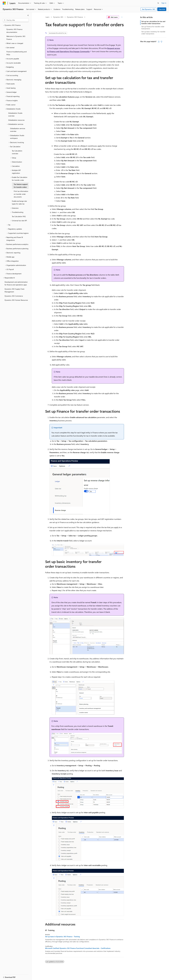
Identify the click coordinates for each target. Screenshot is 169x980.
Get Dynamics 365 (149, 9)
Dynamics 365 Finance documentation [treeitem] (14, 31)
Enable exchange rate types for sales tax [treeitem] (19, 202)
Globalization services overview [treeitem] (18, 130)
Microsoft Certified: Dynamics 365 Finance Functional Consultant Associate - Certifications (78, 948)
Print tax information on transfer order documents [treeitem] (21, 194)
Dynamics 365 (58, 17)
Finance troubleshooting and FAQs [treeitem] (16, 53)
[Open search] (158, 3)
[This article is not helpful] (161, 42)
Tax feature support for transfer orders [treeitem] (21, 186)
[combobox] (16, 20)
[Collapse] (28, 15)
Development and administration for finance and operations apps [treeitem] (16, 283)
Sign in (164, 3)
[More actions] (122, 17)
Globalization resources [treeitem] (16, 120)
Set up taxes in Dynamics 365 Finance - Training (62, 937)
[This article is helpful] (159, 42)
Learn (47, 17)
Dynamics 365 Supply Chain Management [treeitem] (14, 290)
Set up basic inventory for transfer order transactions (153, 33)
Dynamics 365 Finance (75, 17)
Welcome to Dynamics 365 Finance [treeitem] (16, 38)
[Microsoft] (4, 3)
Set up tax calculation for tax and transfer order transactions (153, 22)
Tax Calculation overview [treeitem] (17, 152)
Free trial (162, 9)
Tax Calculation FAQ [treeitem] (19, 216)
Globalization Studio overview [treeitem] (15, 114)
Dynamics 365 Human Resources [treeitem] (16, 300)
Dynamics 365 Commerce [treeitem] (14, 296)
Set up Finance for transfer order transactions (153, 28)
